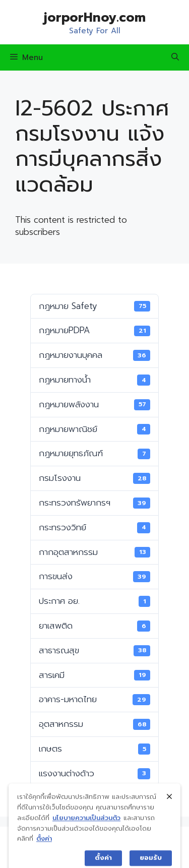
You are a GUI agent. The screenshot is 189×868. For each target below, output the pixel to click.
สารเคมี (94, 675)
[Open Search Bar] (175, 57)
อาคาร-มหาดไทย (94, 699)
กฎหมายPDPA (94, 330)
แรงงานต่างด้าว (94, 773)
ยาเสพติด (94, 626)
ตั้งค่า (44, 851)
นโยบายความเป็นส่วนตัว (86, 829)
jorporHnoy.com (95, 18)
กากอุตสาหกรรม (94, 552)
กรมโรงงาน (94, 478)
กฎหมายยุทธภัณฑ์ (94, 453)
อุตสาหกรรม (94, 724)
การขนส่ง (94, 576)
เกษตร (94, 749)
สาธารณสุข (94, 650)
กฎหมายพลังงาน (94, 404)
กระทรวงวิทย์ (94, 527)
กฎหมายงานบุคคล (94, 355)
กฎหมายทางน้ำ (94, 380)
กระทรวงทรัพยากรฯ (94, 503)
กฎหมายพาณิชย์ (94, 429)
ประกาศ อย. (94, 601)
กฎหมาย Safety (94, 306)
